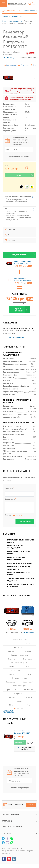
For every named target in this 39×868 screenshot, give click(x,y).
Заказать (31, 805)
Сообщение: (10, 499)
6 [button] (21, 709)
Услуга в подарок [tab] (20, 255)
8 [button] (24, 709)
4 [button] (19, 709)
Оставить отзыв (25, 522)
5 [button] (20, 709)
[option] (19, 255)
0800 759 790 (12, 10)
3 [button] (17, 709)
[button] (3, 10)
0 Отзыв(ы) (9, 58)
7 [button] (23, 709)
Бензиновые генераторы (12, 21)
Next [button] (35, 78)
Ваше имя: (9, 488)
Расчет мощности (13, 805)
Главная (5, 17)
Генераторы (16, 17)
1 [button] (15, 709)
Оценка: (8, 515)
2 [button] (16, 709)
